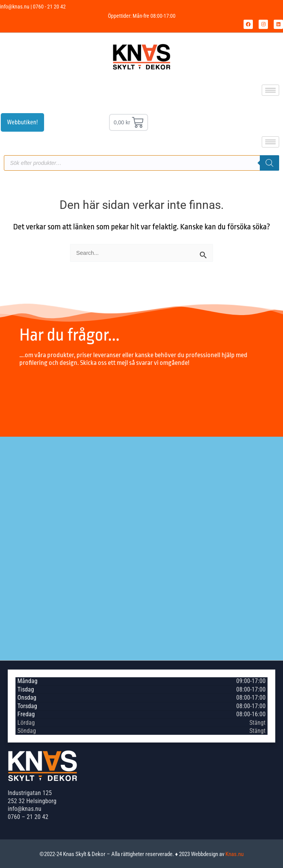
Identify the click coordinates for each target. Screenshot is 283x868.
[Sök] (269, 163)
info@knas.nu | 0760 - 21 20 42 (33, 7)
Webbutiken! (22, 122)
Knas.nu (234, 854)
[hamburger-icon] (270, 90)
